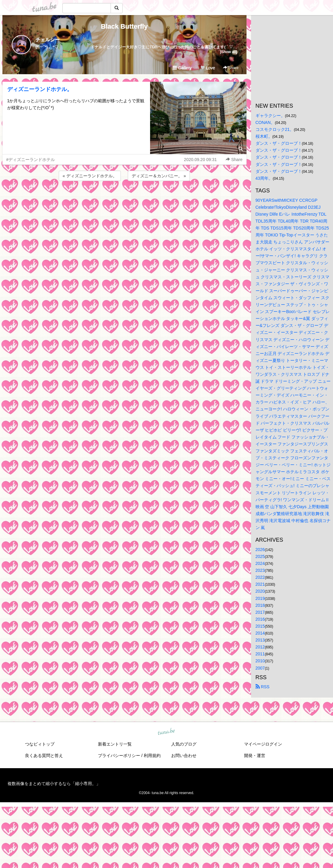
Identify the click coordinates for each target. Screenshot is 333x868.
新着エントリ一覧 (115, 744)
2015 (260, 626)
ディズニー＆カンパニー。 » (159, 176)
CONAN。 (265, 122)
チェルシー (48, 40)
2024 (260, 563)
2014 (260, 633)
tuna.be (166, 732)
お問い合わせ (184, 756)
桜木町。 (264, 136)
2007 (260, 668)
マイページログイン (263, 744)
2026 (260, 550)
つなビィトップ (40, 744)
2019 (260, 598)
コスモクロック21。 (275, 129)
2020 (260, 591)
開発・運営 (255, 756)
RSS (263, 687)
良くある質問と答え (44, 756)
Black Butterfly (124, 26)
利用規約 (152, 756)
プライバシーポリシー (119, 756)
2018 (260, 605)
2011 (260, 654)
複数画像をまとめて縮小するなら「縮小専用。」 (54, 784)
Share (231, 68)
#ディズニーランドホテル (31, 160)
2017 (260, 612)
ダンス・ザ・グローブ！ (279, 143)
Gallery (182, 68)
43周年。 (264, 178)
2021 (260, 584)
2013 (260, 640)
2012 (260, 647)
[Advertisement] (124, 198)
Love (208, 68)
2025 (260, 556)
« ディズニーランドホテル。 (90, 176)
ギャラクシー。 (270, 116)
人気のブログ (184, 744)
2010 (260, 661)
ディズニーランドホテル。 (40, 89)
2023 (260, 570)
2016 (260, 619)
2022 (260, 577)
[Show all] (228, 52)
